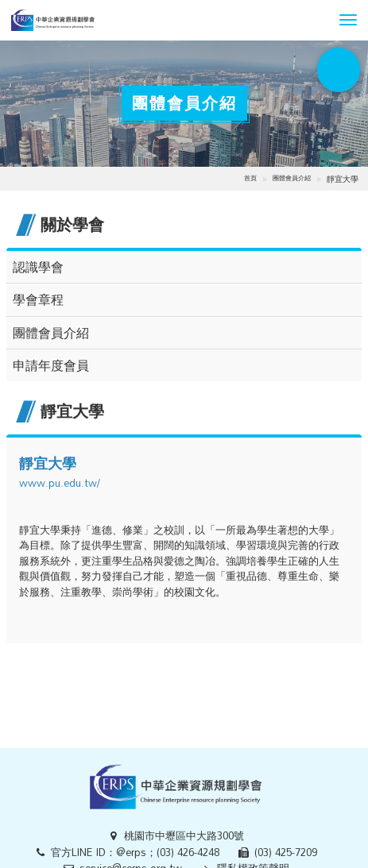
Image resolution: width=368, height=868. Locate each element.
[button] (348, 20)
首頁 (250, 178)
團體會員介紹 (292, 178)
